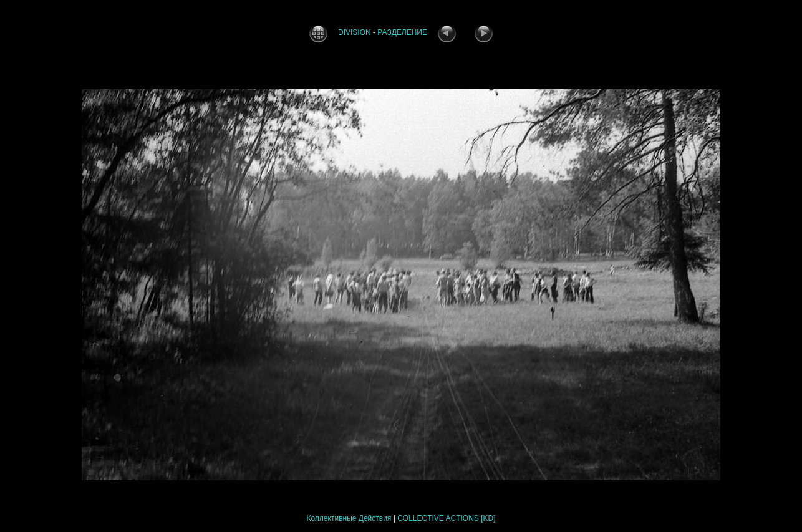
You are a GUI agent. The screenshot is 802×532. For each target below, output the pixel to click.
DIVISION (355, 32)
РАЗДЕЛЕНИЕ (402, 32)
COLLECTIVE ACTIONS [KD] (446, 518)
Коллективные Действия (349, 518)
